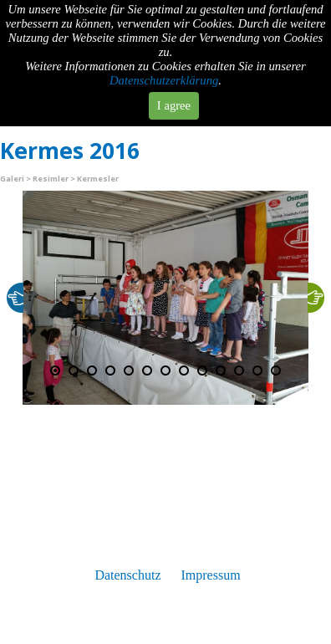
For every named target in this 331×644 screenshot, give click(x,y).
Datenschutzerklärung (164, 80)
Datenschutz (127, 575)
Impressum (210, 575)
